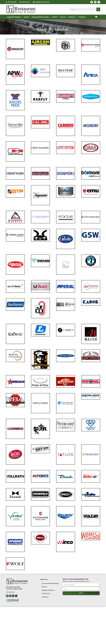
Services (63, 17)
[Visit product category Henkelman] (40, 261)
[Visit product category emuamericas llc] (91, 191)
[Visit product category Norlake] (66, 356)
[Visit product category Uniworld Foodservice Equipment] (40, 494)
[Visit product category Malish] (91, 334)
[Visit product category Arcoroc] (40, 71)
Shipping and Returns (48, 590)
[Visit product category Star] (40, 429)
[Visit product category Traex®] (15, 476)
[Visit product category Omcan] (15, 381)
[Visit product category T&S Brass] (91, 425)
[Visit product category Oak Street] (91, 356)
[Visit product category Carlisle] (91, 126)
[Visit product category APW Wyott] (15, 75)
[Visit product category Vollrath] (66, 516)
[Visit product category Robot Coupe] (40, 403)
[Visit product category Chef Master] (66, 148)
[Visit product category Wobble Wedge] (91, 536)
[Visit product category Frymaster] (91, 217)
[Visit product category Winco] (66, 542)
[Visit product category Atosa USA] (91, 75)
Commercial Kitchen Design (40, 17)
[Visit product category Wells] (40, 538)
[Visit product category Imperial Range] (66, 286)
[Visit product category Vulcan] (91, 516)
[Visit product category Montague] (40, 360)
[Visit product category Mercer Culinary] (15, 356)
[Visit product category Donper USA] (66, 173)
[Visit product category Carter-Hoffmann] (15, 151)
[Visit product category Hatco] (15, 265)
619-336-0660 (10, 592)
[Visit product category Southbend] (15, 429)
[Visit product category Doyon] (15, 191)
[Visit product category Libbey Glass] (66, 330)
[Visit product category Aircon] (40, 42)
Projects (55, 17)
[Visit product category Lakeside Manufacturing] (40, 330)
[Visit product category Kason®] (91, 302)
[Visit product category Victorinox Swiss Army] (40, 516)
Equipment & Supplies (14, 17)
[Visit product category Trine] (40, 476)
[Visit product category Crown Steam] (40, 173)
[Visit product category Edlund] (66, 191)
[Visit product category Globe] (66, 239)
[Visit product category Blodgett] (66, 96)
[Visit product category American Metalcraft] (66, 45)
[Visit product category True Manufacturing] (66, 476)
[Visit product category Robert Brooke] (15, 400)
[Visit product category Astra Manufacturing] (66, 71)
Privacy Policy (46, 594)
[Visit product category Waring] (15, 542)
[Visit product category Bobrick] (91, 96)
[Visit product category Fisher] (40, 217)
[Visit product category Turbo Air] (91, 476)
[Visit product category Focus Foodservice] (66, 217)
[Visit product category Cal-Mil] (40, 122)
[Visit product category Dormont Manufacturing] (91, 173)
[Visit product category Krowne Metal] (15, 334)
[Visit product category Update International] (91, 494)
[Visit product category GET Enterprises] (40, 235)
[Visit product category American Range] (91, 45)
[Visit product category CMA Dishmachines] (91, 148)
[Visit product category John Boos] (66, 304)
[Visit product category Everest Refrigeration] (15, 217)
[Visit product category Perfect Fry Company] (66, 381)
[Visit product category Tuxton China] (15, 494)
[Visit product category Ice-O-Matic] (15, 286)
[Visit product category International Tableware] (91, 286)
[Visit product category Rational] (91, 381)
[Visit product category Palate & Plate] (40, 381)
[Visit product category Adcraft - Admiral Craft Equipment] (15, 49)
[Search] (98, 9)
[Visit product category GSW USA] (91, 235)
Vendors (26, 17)
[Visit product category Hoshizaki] (91, 261)
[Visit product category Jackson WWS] (15, 304)
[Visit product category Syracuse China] (66, 425)
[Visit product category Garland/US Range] (15, 235)
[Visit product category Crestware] (15, 173)
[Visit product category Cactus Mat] (15, 126)
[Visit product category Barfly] (40, 96)
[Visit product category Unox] (66, 494)
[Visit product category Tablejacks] (40, 449)
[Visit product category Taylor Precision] (66, 454)
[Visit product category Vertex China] (15, 516)
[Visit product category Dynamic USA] (40, 195)
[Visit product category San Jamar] (66, 403)
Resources (72, 17)
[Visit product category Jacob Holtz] (40, 308)
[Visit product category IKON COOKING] (40, 286)
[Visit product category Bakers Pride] (15, 100)
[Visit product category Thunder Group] (91, 454)
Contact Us (82, 17)
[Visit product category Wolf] (15, 564)
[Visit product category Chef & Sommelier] (40, 148)
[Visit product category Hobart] (66, 265)
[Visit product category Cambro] (66, 126)
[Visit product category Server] (91, 396)
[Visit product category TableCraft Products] (15, 454)
